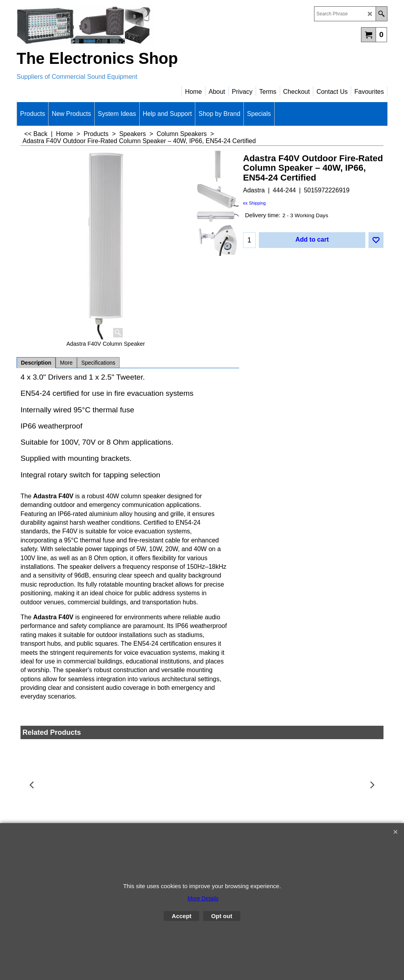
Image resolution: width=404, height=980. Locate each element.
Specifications (98, 363)
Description (36, 363)
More (66, 363)
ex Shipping (254, 203)
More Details (203, 898)
